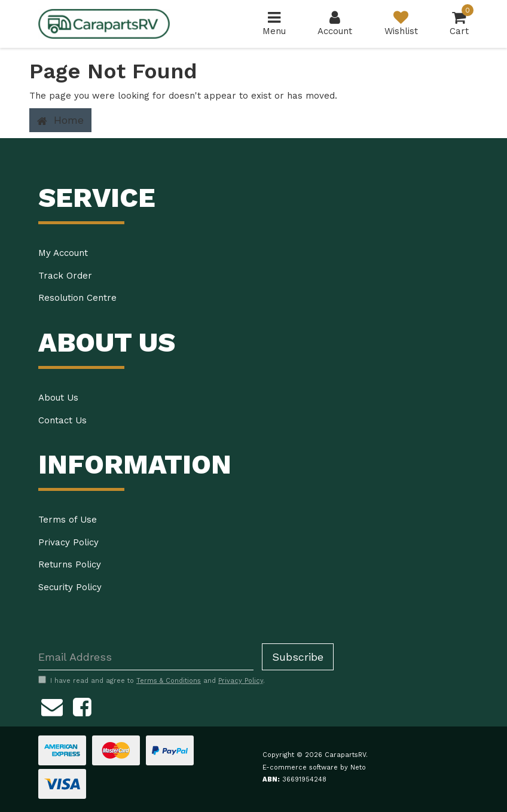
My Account (63, 253)
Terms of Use (68, 520)
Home (60, 120)
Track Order (65, 276)
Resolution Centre (77, 298)
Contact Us (62, 420)
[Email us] (52, 705)
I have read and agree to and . (152, 680)
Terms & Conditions (169, 681)
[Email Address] (146, 657)
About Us (58, 398)
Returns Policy (70, 564)
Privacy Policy (68, 542)
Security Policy (70, 587)
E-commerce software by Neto (314, 767)
